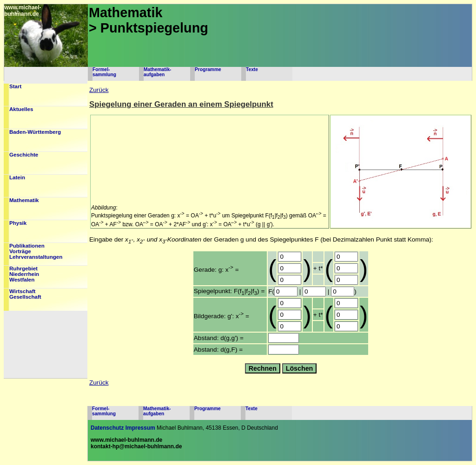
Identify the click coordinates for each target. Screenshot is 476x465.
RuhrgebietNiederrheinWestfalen (24, 274)
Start (15, 86)
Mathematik (24, 200)
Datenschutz (107, 428)
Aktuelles (21, 109)
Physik (18, 223)
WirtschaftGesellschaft (25, 294)
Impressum (140, 428)
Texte (252, 69)
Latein (17, 177)
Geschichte (24, 155)
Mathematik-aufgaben (157, 72)
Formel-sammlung (104, 72)
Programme (208, 69)
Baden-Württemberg (35, 132)
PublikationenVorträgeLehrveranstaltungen (36, 251)
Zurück (99, 90)
